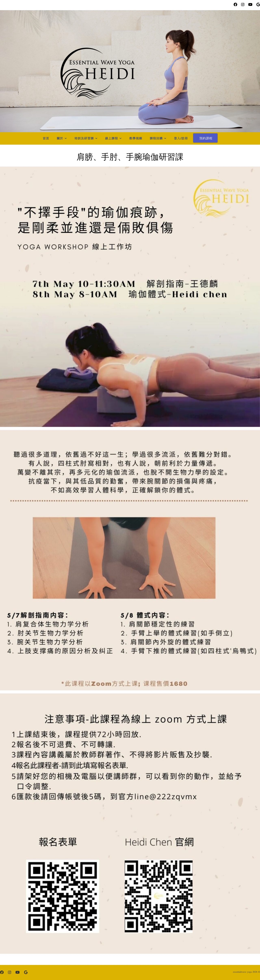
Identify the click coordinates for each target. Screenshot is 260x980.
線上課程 (112, 138)
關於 (60, 138)
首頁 (46, 138)
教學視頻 (136, 138)
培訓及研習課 (84, 138)
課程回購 (156, 138)
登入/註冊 (181, 138)
